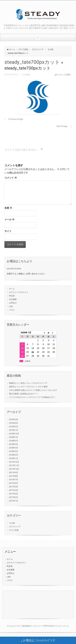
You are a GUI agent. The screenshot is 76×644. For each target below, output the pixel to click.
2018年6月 (14, 441)
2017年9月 (14, 473)
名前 (8, 208)
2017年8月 (14, 476)
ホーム (12, 49)
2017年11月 (14, 465)
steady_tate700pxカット (32, 62)
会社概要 (13, 299)
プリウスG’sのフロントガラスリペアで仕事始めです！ (32, 397)
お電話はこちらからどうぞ (38, 641)
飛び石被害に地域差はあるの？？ (23, 394)
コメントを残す (64, 75)
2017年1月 (14, 501)
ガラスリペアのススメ (19, 292)
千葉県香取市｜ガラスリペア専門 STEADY (38, 626)
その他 (50, 49)
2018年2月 (14, 455)
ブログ (12, 310)
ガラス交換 (23, 49)
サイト (8, 231)
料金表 (12, 296)
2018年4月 (14, 448)
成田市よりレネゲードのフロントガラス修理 (28, 387)
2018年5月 (14, 444)
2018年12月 (14, 434)
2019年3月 (14, 423)
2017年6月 (14, 483)
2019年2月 (14, 427)
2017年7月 (14, 480)
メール (9, 220)
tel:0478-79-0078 (14, 269)
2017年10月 (14, 469)
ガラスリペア (38, 49)
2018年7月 (14, 437)
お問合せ (13, 303)
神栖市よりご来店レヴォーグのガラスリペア (28, 383)
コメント (11, 178)
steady (27, 75)
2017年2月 (14, 497)
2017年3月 (14, 494)
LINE (11, 306)
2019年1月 (14, 430)
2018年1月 (14, 458)
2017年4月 (14, 490)
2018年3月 (14, 451)
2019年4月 (14, 419)
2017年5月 (14, 487)
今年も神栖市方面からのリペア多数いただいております (33, 390)
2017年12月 (14, 462)
